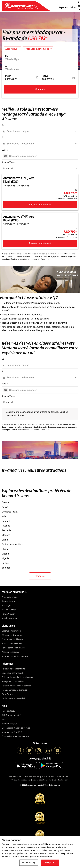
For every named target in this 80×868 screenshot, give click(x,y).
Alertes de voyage (9, 724)
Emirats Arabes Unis (12, 544)
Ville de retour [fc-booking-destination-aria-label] (12, 69)
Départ (8, 76)
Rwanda (6, 526)
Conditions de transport (12, 673)
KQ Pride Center (9, 610)
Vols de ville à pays (61, 780)
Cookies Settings (29, 862)
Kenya (5, 507)
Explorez (63, 8)
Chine (5, 540)
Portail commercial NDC (12, 643)
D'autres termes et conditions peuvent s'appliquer (30, 259)
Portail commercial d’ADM (13, 648)
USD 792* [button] (38, 38)
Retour (45, 76)
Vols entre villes (62, 776)
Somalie (6, 521)
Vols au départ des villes (21, 780)
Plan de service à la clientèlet (14, 690)
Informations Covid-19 (12, 732)
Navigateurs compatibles (13, 681)
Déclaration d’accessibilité (13, 698)
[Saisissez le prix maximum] (42, 156)
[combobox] (41, 131)
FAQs (4, 719)
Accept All (50, 862)
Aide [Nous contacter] (11, 715)
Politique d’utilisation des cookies (16, 686)
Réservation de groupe (12, 635)
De (6, 56)
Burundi (6, 568)
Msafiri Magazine (10, 618)
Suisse (5, 563)
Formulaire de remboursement (15, 736)
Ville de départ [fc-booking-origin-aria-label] (13, 59)
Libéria (5, 554)
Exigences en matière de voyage (16, 728)
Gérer (73, 8)
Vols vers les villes (32, 776)
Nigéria (5, 558)
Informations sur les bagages (15, 656)
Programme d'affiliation (12, 639)
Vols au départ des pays (42, 780)
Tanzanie (6, 530)
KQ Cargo (6, 605)
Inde (4, 516)
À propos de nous (10, 597)
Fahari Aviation (8, 614)
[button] (38, 49)
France (5, 502)
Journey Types (8, 162)
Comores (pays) (10, 512)
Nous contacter (9, 711)
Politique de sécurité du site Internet (17, 677)
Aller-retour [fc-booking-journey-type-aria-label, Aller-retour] (11, 49)
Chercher (40, 89)
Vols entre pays (48, 776)
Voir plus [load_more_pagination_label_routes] (40, 576)
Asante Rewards (9, 601)
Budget (5, 150)
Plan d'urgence (8, 694)
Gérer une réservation (11, 631)
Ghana (5, 549)
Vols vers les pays (16, 776)
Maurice (6, 535)
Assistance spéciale (10, 652)
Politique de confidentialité (13, 669)
